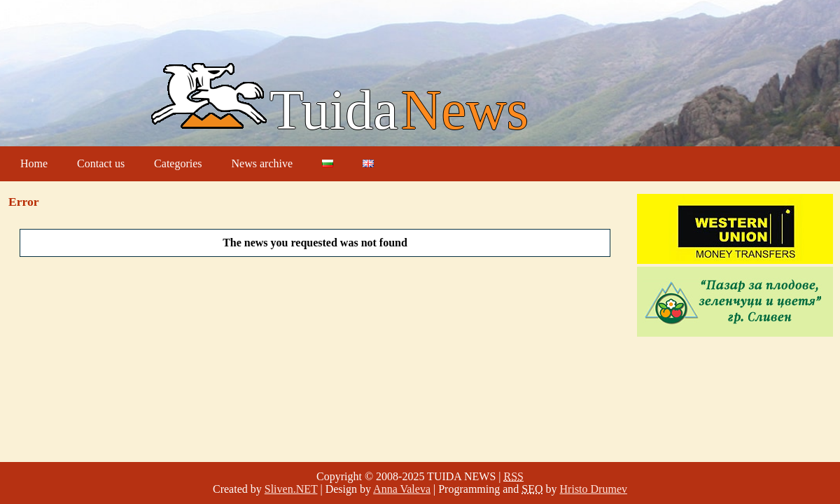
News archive (262, 163)
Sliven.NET (291, 489)
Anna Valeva (402, 489)
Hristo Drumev (594, 489)
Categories (178, 163)
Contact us (101, 163)
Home (34, 163)
